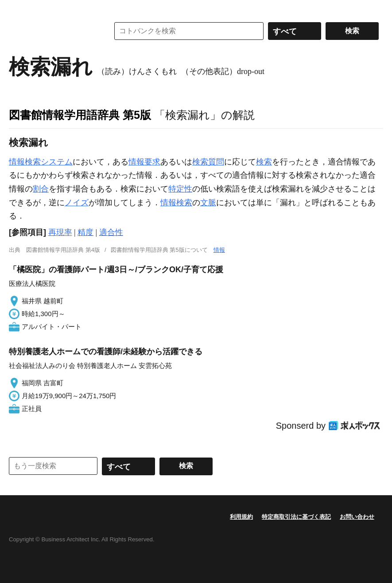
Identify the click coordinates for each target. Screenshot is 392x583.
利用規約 (241, 517)
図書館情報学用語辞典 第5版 (80, 115)
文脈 (208, 203)
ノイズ (77, 203)
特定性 (180, 189)
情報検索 (176, 203)
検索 (264, 162)
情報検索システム (41, 162)
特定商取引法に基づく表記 (296, 517)
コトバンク (53, 31)
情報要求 (144, 162)
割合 (41, 189)
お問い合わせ (357, 517)
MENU (18, 9)
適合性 (111, 232)
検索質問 (208, 162)
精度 (85, 232)
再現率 (60, 232)
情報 (219, 250)
